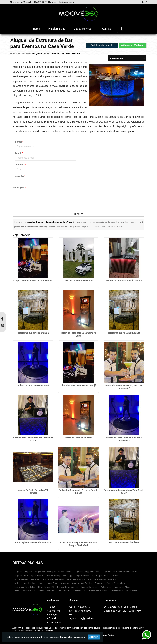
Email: (19, 153)
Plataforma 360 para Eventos (124, 591)
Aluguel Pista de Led (84, 576)
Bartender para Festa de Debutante (54, 583)
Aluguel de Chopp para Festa (87, 572)
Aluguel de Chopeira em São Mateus (124, 281)
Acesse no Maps (21, 2)
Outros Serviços (84, 29)
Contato (107, 29)
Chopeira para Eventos (82, 583)
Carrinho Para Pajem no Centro (78, 281)
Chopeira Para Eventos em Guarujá (78, 385)
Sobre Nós (54, 611)
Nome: (19, 142)
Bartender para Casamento (105, 579)
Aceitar (94, 637)
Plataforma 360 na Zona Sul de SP (124, 333)
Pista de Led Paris (46, 591)
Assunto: (20, 176)
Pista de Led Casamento (25, 591)
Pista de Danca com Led (68, 587)
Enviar (78, 214)
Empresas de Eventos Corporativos (110, 583)
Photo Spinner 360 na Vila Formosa (33, 542)
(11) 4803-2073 (39, 2)
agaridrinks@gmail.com (62, 2)
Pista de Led (106, 587)
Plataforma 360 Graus (99, 591)
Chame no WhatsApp (132, 45)
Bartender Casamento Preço (79, 579)
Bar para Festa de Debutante (27, 579)
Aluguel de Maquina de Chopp (60, 576)
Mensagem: (19, 187)
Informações (55, 622)
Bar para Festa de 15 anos (107, 576)
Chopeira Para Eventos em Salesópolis (33, 281)
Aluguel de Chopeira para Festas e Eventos (53, 572)
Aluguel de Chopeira (23, 572)
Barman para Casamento (53, 579)
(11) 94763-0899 (82, 611)
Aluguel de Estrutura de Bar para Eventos (120, 572)
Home (36, 29)
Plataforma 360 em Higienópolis (33, 333)
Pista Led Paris (63, 591)
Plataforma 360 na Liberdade (124, 542)
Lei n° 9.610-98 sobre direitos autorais (109, 227)
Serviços (53, 615)
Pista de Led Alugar (122, 587)
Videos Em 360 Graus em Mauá (33, 385)
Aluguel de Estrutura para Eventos (29, 576)
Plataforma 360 (57, 29)
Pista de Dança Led (89, 587)
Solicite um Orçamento (102, 45)
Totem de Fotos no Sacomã (78, 438)
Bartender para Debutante (25, 583)
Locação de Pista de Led (25, 587)
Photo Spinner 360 (46, 587)
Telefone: (21, 165)
